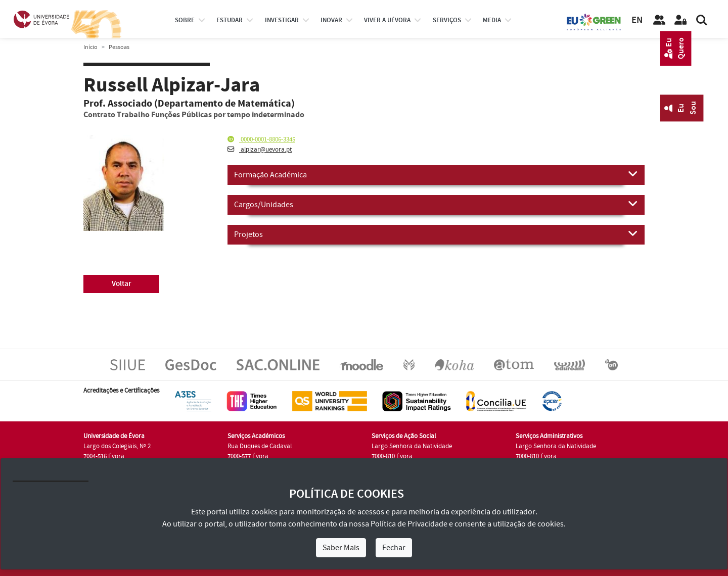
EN (637, 20)
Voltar (122, 284)
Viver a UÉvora (387, 20)
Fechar (394, 548)
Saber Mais (341, 548)
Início (90, 47)
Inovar (331, 20)
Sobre (185, 20)
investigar (282, 20)
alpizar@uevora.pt (260, 150)
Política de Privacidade (409, 524)
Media (492, 20)
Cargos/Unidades (436, 204)
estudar (230, 20)
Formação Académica (436, 174)
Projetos (436, 234)
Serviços (447, 20)
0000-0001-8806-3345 (261, 139)
